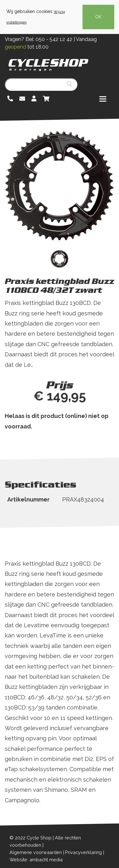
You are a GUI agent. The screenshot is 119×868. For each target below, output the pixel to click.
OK (98, 17)
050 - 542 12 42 (54, 39)
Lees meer (20, 375)
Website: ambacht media (36, 860)
